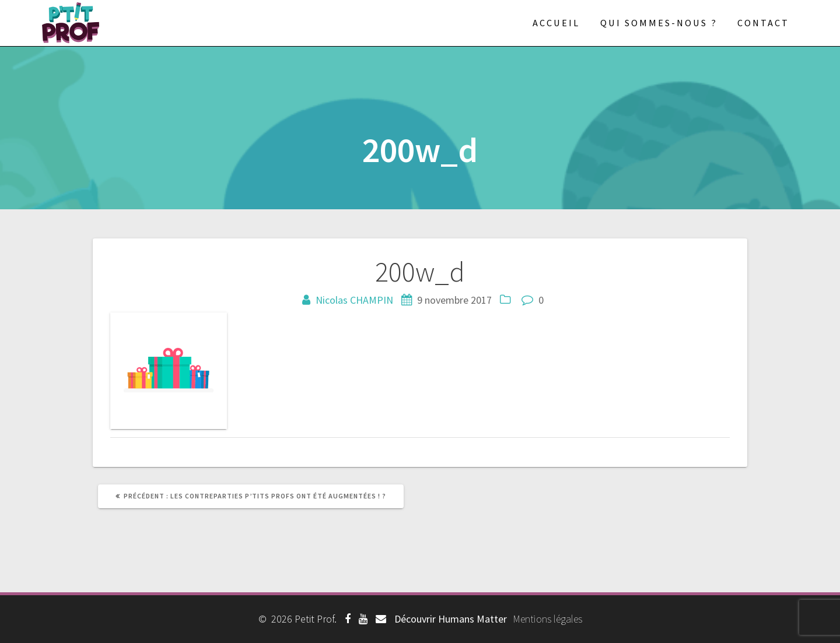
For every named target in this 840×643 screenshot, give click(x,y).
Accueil (556, 23)
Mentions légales (547, 619)
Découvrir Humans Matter (451, 619)
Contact (763, 23)
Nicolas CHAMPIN (354, 300)
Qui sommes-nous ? (659, 23)
